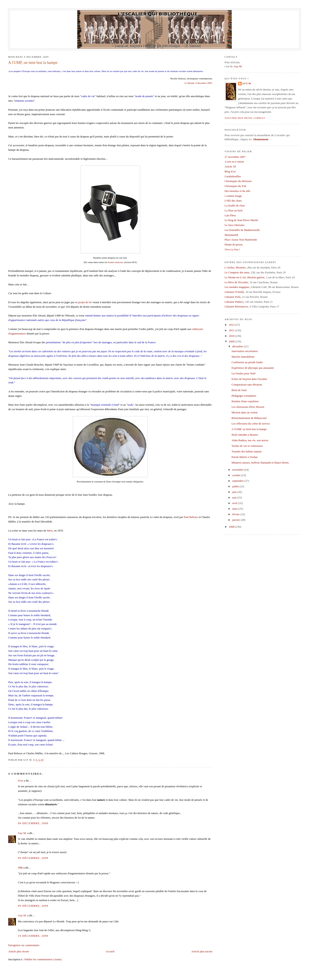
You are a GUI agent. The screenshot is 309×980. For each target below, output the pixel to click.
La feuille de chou (235, 205)
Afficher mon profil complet (245, 118)
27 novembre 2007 (235, 157)
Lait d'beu (230, 215)
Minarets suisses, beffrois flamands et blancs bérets (260, 463)
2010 (232, 336)
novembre (238, 470)
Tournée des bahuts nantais (247, 451)
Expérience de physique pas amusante (253, 368)
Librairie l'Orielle (234, 292)
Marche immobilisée (243, 357)
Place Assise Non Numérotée (241, 240)
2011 (232, 330)
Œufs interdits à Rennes (245, 435)
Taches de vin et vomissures (247, 446)
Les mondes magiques (237, 287)
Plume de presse (234, 245)
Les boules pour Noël (244, 373)
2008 (232, 527)
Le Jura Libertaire (235, 225)
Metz (50, 531)
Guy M (238, 66)
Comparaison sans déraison (247, 385)
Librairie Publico (234, 302)
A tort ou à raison (234, 162)
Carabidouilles (233, 176)
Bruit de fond (239, 390)
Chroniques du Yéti (236, 186)
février (236, 514)
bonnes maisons (115, 262)
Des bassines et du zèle (238, 191)
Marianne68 (231, 235)
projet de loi (85, 302)
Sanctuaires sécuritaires (245, 351)
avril (235, 503)
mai (235, 498)
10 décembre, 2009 (33, 936)
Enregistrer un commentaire (24, 945)
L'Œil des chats (233, 201)
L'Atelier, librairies (235, 267)
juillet (236, 486)
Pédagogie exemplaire (244, 396)
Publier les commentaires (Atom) (43, 959)
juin (235, 492)
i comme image (233, 196)
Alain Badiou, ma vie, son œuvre (250, 440)
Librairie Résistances (236, 306)
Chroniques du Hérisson (238, 181)
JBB (20, 868)
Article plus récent (18, 951)
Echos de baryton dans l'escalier (249, 379)
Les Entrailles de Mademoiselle (242, 230)
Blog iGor (230, 171)
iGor (20, 781)
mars (235, 509)
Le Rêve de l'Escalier (236, 282)
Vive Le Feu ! (232, 249)
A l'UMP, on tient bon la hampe (33, 63)
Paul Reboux (191, 517)
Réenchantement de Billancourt (249, 418)
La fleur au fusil (234, 210)
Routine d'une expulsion (245, 401)
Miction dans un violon (245, 412)
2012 (232, 325)
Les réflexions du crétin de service (251, 424)
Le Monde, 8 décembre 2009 (198, 83)
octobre (237, 475)
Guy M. (22, 833)
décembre (238, 346)
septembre (238, 481)
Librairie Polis (233, 297)
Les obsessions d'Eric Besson (248, 407)
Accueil (110, 951)
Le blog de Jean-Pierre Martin (241, 220)
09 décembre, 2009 (33, 823)
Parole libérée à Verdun (245, 457)
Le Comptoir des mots (237, 272)
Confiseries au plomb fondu (247, 362)
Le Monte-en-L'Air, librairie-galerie (245, 277)
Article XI (230, 166)
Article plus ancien (202, 951)
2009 (232, 341)
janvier (236, 520)
